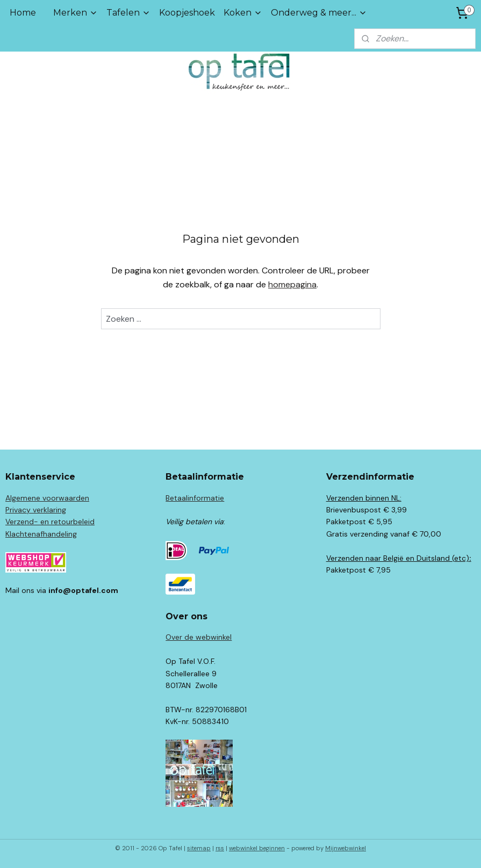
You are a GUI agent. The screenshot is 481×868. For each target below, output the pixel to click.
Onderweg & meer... (319, 13)
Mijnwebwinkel (346, 848)
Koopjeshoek (187, 13)
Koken (243, 13)
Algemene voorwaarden (47, 498)
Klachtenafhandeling (41, 534)
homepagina (292, 284)
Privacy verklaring (36, 510)
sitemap (199, 848)
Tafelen (128, 13)
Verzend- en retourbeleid (50, 522)
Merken (76, 13)
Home (23, 13)
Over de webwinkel (199, 637)
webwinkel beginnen (257, 848)
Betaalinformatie (195, 498)
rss (220, 848)
